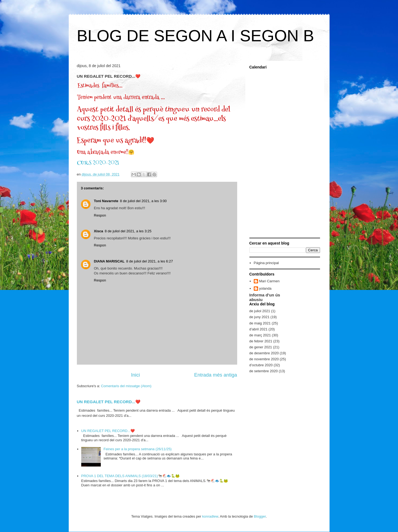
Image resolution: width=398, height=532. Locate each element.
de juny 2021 (259, 317)
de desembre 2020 (264, 353)
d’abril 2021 (258, 329)
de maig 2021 (260, 323)
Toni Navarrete (106, 201)
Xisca (99, 231)
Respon (100, 215)
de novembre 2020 (264, 359)
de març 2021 (260, 335)
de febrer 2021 (261, 341)
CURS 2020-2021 (98, 163)
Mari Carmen (269, 281)
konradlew (210, 516)
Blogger (260, 516)
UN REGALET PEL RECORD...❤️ (109, 402)
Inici (135, 375)
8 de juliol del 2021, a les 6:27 (149, 261)
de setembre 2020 (264, 371)
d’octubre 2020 (261, 365)
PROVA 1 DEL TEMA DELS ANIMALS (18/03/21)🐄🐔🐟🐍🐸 (130, 476)
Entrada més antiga (216, 375)
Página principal (266, 263)
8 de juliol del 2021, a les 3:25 (128, 231)
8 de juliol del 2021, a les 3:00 (143, 201)
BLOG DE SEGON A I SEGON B (196, 36)
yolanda (265, 288)
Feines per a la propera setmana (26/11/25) (138, 449)
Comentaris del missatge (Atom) (126, 386)
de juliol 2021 (260, 311)
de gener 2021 (261, 347)
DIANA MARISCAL (109, 261)
